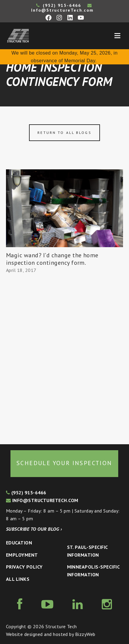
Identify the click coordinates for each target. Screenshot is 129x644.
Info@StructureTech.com (62, 8)
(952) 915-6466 (59, 5)
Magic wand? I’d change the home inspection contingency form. (52, 259)
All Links (18, 579)
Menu (117, 36)
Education (19, 543)
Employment (22, 555)
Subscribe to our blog (34, 529)
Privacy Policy (24, 567)
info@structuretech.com (42, 500)
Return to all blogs (64, 133)
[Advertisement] (64, 359)
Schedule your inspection (64, 463)
